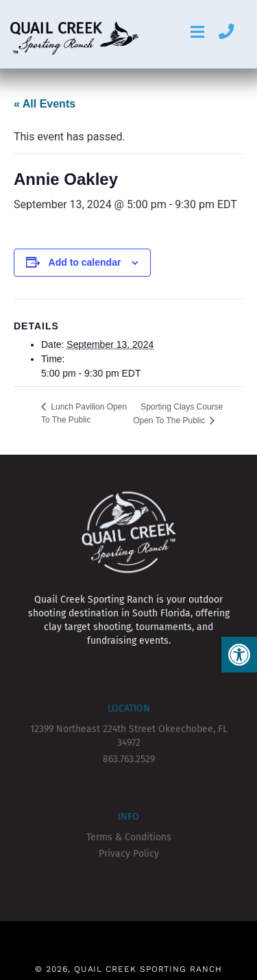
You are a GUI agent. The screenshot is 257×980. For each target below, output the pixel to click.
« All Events (45, 104)
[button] (239, 655)
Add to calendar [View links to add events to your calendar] (85, 262)
